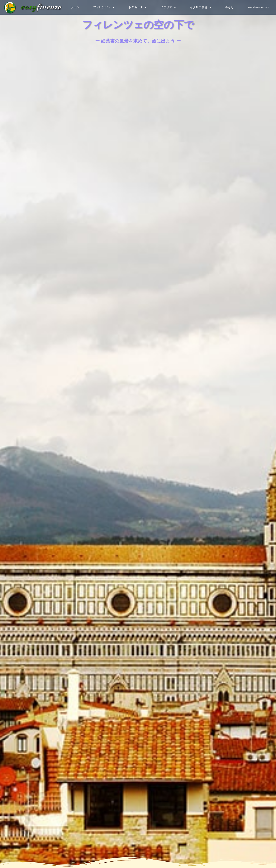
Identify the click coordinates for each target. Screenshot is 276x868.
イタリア (168, 7)
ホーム (75, 7)
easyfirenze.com (258, 7)
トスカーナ (138, 7)
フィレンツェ (104, 7)
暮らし (229, 7)
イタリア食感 (200, 7)
